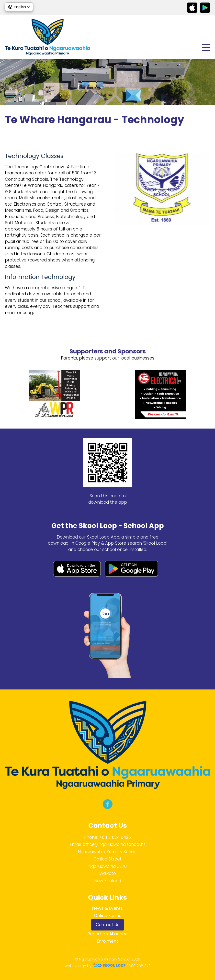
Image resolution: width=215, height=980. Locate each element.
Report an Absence (108, 934)
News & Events (107, 908)
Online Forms (108, 916)
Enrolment (107, 941)
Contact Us (107, 925)
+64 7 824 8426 (115, 837)
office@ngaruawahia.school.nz (114, 844)
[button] (19, 7)
